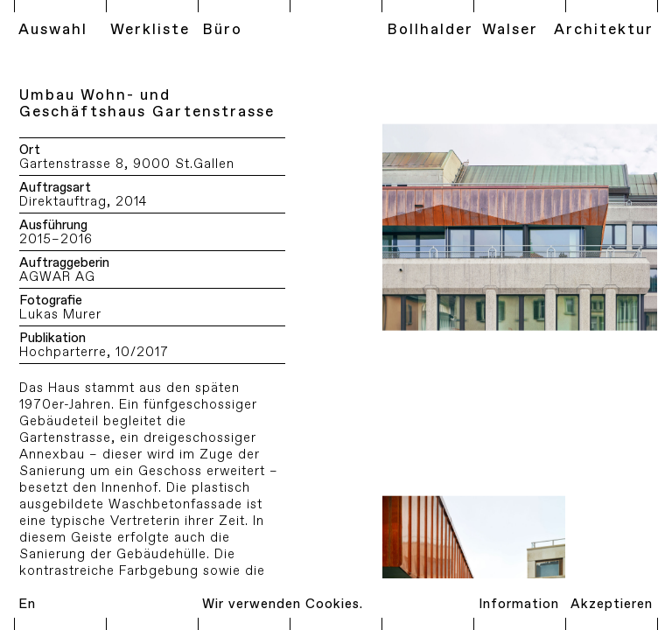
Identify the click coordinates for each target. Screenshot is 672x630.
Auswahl (53, 30)
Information (519, 604)
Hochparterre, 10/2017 (94, 353)
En (27, 604)
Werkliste (150, 30)
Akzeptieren (612, 604)
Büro (222, 30)
